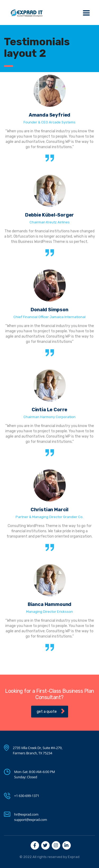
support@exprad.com (31, 820)
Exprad (74, 857)
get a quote (51, 711)
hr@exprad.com (26, 814)
